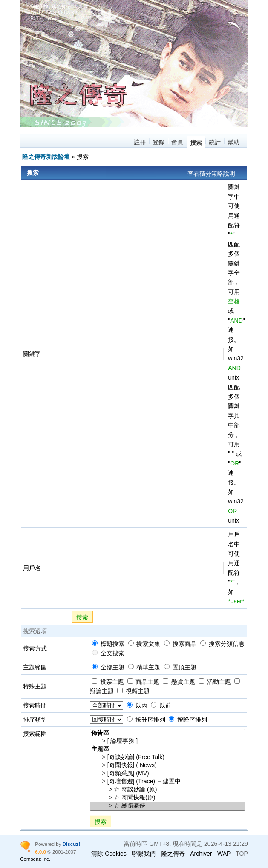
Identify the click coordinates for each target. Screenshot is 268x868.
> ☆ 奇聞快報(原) (167, 798)
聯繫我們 (144, 854)
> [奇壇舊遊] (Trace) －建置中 (167, 782)
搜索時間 (35, 705)
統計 (215, 142)
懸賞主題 (179, 682)
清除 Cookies (109, 854)
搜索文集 (144, 644)
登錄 (158, 142)
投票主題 (108, 682)
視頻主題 (133, 691)
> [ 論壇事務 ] (167, 741)
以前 (161, 705)
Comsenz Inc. (35, 859)
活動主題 (215, 682)
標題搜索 (108, 644)
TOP (242, 854)
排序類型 (35, 720)
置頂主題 (180, 667)
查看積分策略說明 (211, 174)
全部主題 (108, 667)
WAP (224, 854)
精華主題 (144, 667)
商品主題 (144, 682)
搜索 (196, 143)
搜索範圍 (35, 734)
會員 (177, 142)
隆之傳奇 (173, 854)
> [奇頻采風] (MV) (167, 774)
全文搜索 (108, 653)
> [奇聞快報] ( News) (167, 766)
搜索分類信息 (222, 644)
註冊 (140, 142)
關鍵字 (32, 354)
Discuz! (71, 844)
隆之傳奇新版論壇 (46, 157)
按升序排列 (146, 720)
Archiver (201, 854)
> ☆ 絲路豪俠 (167, 806)
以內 (137, 705)
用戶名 (32, 568)
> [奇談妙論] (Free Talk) (167, 758)
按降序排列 (188, 720)
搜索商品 (180, 644)
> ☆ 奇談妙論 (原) (167, 790)
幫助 (233, 142)
